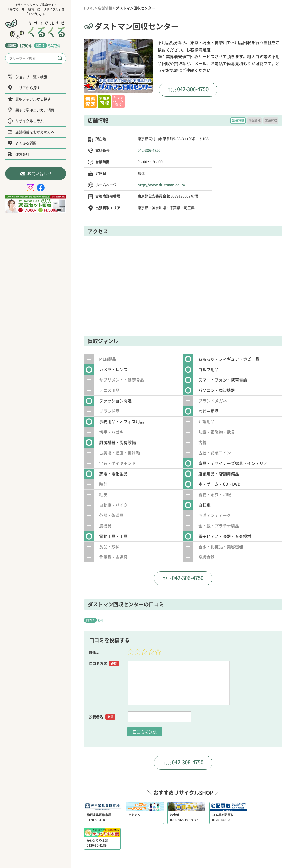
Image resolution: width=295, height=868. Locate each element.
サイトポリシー (213, 844)
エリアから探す (24, 88)
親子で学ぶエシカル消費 (31, 110)
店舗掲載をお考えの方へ (31, 132)
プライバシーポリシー (178, 844)
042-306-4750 (193, 89)
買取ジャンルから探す (29, 99)
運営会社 (19, 154)
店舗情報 (105, 8)
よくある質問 (22, 143)
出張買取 (238, 120)
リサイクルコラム (26, 121)
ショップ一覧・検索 (27, 77)
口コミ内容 (104, 663)
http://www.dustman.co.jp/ (161, 185)
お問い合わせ (36, 173)
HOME (89, 8)
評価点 (94, 652)
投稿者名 (102, 716)
